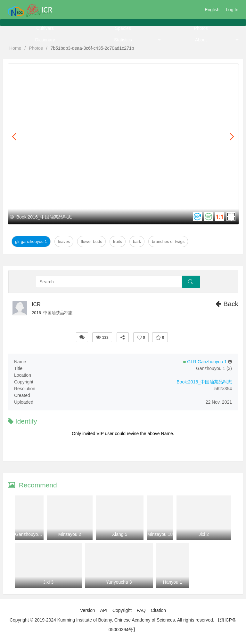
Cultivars (45, 28)
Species (123, 28)
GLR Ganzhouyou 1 (31, 241)
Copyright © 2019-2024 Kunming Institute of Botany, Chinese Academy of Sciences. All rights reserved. (112, 620)
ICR (36, 304)
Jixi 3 (48, 582)
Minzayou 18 (160, 534)
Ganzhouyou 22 (31, 534)
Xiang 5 (120, 534)
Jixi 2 (204, 534)
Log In (232, 10)
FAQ (141, 610)
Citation (158, 610)
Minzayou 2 (70, 534)
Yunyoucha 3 (119, 582)
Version (88, 610)
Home (15, 48)
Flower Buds (91, 241)
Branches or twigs (168, 241)
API (104, 610)
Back (227, 304)
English (212, 10)
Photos (201, 28)
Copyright (122, 610)
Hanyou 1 (173, 582)
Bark (137, 241)
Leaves (64, 241)
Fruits (118, 241)
